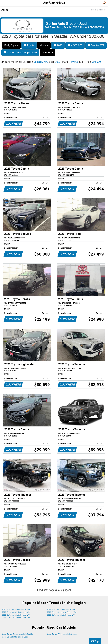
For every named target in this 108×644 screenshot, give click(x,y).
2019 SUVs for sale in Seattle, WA (16, 618)
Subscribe (103, 10)
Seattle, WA (96, 45)
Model (44, 45)
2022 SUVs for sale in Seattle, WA (16, 615)
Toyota (29, 45)
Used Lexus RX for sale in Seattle (16, 637)
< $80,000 (75, 45)
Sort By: (47, 53)
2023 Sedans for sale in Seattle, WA (62, 612)
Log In (94, 10)
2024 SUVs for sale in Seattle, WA (61, 609)
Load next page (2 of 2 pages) (54, 590)
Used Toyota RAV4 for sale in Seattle (62, 634)
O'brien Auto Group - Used (20, 52)
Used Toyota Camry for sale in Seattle (17, 634)
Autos (5, 10)
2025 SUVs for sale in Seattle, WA (16, 609)
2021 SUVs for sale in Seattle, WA (61, 615)
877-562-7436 (96, 27)
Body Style (11, 45)
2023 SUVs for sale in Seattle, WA (16, 612)
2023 (58, 45)
